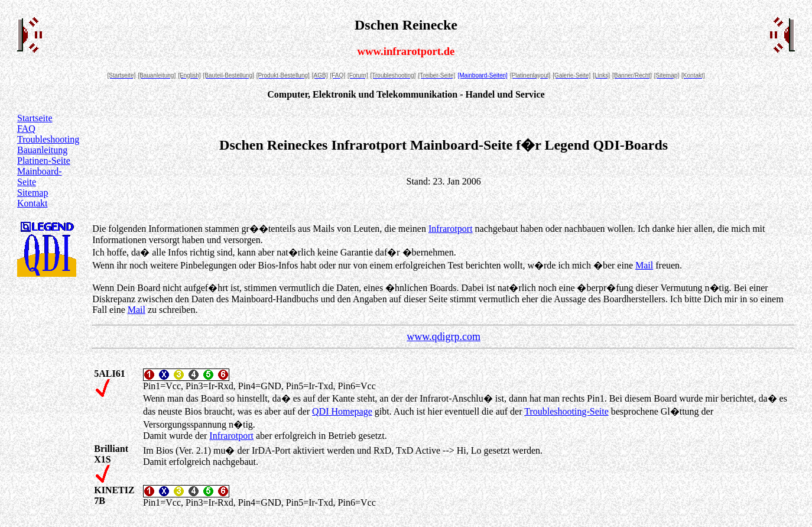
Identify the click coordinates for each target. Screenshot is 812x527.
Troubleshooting (48, 139)
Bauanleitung (42, 150)
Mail (644, 265)
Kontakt (33, 203)
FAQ (26, 129)
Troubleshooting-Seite (566, 411)
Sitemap (33, 193)
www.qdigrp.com (444, 337)
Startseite (35, 118)
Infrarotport (451, 229)
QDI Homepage (342, 411)
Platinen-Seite (44, 161)
